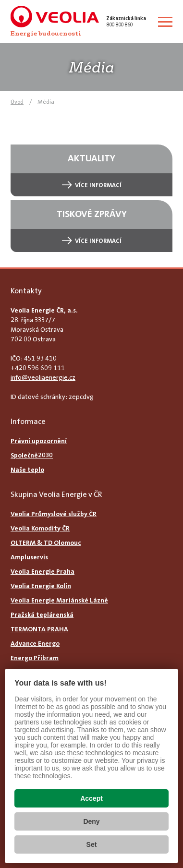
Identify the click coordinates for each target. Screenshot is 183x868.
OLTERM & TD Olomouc (46, 542)
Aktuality (91, 158)
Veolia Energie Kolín (41, 586)
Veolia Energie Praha (43, 571)
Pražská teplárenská (42, 615)
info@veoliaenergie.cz (43, 377)
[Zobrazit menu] (165, 22)
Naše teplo (27, 470)
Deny (91, 821)
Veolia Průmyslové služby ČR (54, 514)
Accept (91, 798)
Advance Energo (35, 643)
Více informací (98, 185)
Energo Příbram (35, 658)
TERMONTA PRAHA (39, 629)
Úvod (17, 102)
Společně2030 (32, 455)
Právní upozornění (39, 441)
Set (92, 844)
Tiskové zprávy (92, 214)
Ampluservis (29, 557)
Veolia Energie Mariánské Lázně (59, 600)
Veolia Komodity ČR (40, 528)
